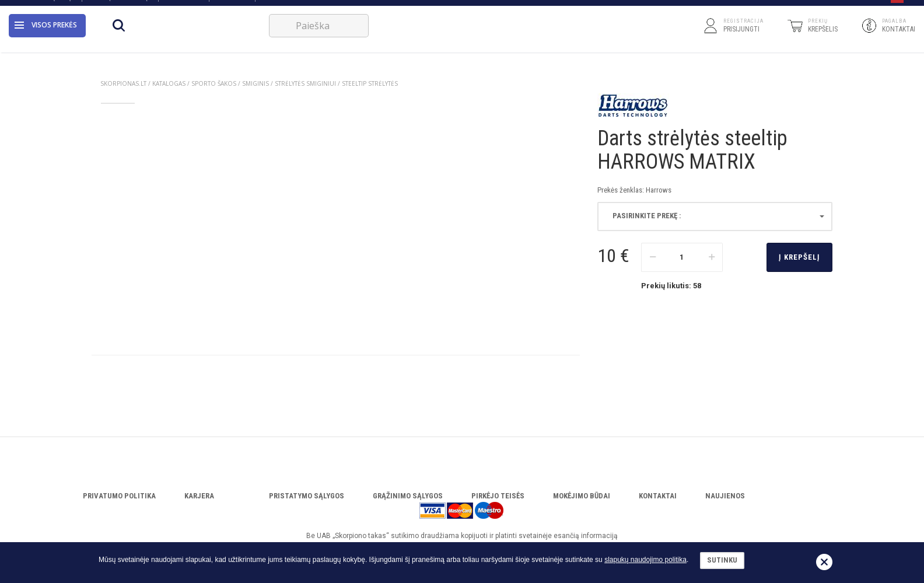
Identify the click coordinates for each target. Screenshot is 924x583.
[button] (897, 8)
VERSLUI (276, 7)
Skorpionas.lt (123, 83)
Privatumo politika (119, 496)
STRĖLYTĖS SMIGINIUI (305, 83)
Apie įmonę (56, 7)
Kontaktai (658, 496)
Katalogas (183, 7)
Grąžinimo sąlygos (408, 496)
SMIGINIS (256, 83)
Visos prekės (46, 38)
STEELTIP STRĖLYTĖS (370, 83)
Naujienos (725, 496)
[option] (118, 120)
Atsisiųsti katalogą (120, 7)
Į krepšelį (799, 257)
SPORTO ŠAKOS (214, 83)
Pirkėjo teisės (498, 496)
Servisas (232, 7)
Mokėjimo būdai (582, 496)
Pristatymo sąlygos (307, 496)
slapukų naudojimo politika (645, 560)
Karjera (199, 496)
